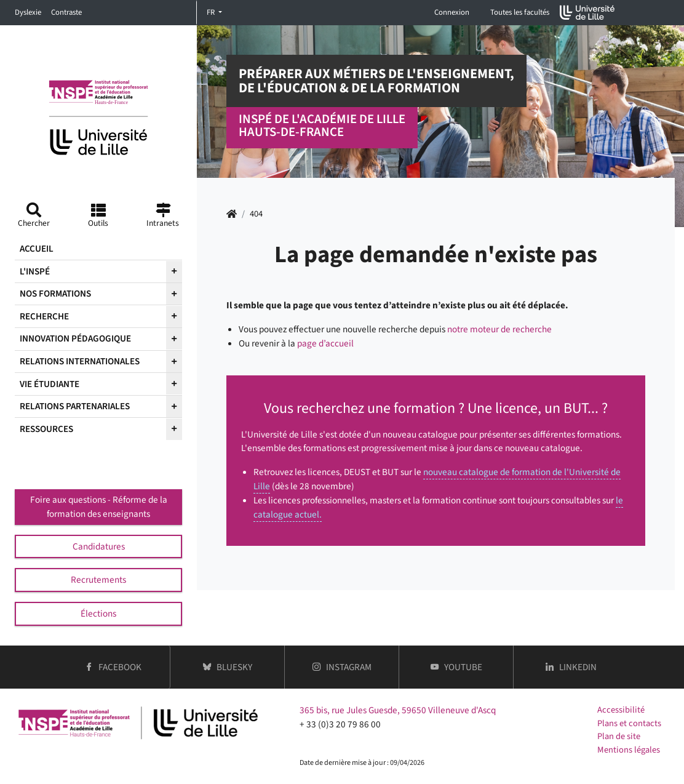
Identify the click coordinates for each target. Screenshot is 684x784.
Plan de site (619, 736)
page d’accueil (325, 343)
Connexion (452, 12)
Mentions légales (629, 750)
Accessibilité (621, 710)
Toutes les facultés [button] (520, 12)
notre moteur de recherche (499, 329)
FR (212, 12)
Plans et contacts (629, 723)
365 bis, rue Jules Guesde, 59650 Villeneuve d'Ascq (398, 710)
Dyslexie (28, 12)
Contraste (66, 12)
